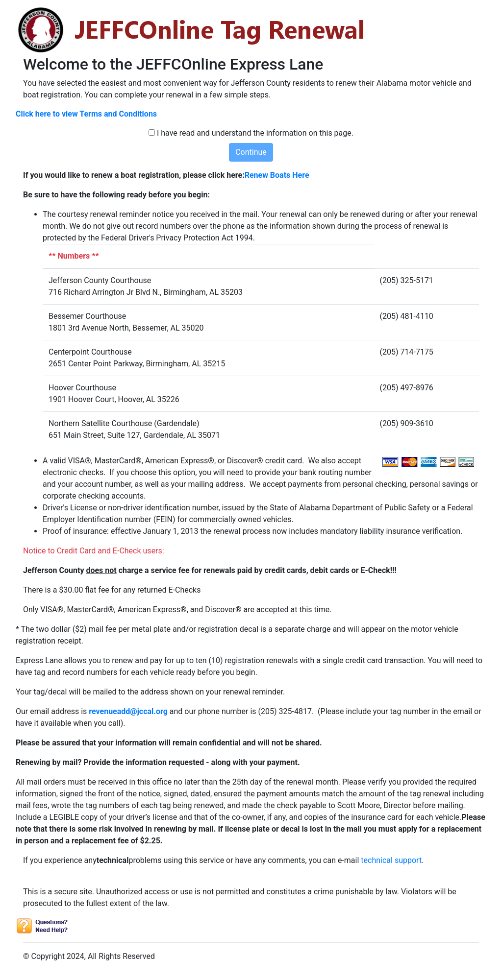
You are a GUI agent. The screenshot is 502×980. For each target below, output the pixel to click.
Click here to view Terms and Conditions (86, 114)
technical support (391, 860)
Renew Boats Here (277, 175)
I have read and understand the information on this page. (255, 133)
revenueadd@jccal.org (128, 711)
